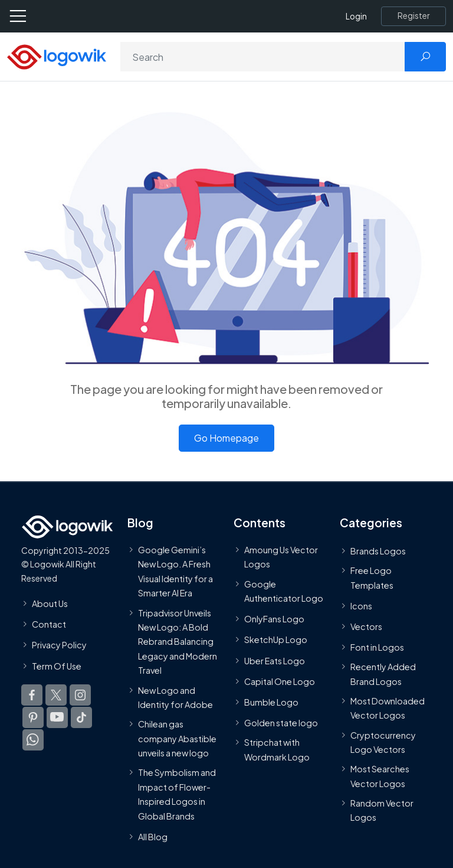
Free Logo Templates (372, 577)
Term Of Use (57, 665)
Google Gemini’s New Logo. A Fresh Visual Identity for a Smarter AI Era (175, 571)
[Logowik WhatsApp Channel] (33, 739)
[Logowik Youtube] (57, 717)
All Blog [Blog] (153, 837)
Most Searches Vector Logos (380, 776)
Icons (361, 605)
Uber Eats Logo (275, 660)
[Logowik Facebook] (32, 694)
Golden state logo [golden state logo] (281, 723)
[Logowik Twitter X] (56, 694)
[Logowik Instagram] (80, 694)
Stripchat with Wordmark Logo (277, 749)
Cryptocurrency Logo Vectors (383, 742)
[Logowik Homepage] (57, 56)
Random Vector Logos (382, 810)
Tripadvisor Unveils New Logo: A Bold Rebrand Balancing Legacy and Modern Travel (178, 641)
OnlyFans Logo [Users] (274, 619)
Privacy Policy (59, 645)
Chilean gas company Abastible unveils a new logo (177, 738)
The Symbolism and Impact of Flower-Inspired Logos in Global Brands (177, 794)
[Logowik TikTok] (81, 717)
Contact (49, 624)
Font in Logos (377, 647)
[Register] (413, 16)
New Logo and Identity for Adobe (175, 697)
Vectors (366, 626)
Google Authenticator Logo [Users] (284, 590)
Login (356, 16)
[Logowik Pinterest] (33, 717)
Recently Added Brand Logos (383, 674)
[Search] (263, 57)
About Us (50, 603)
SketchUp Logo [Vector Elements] (276, 639)
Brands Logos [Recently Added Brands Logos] (378, 551)
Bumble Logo (271, 702)
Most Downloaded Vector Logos (388, 708)
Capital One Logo (280, 681)
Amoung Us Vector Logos (281, 557)
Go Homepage (226, 438)
